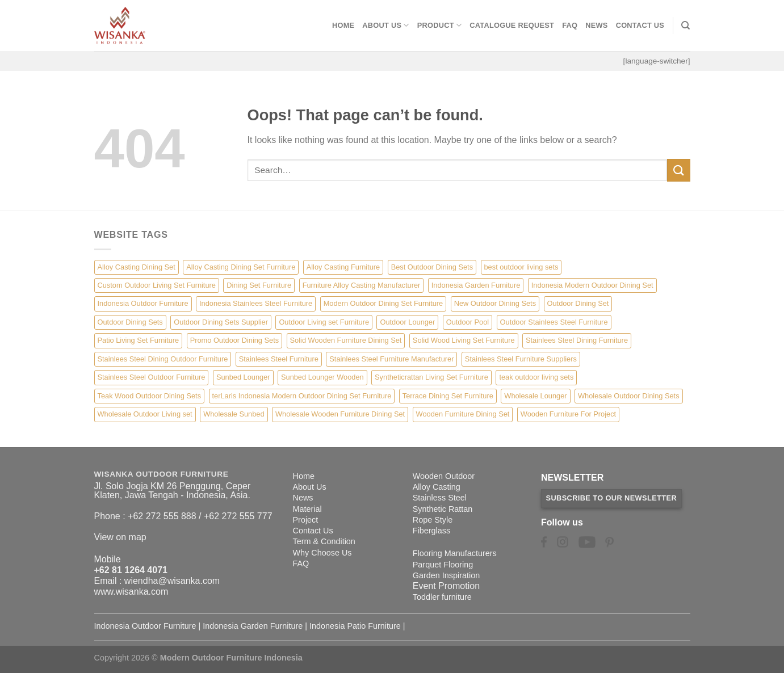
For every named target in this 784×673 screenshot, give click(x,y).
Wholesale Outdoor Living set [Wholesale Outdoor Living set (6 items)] (145, 414)
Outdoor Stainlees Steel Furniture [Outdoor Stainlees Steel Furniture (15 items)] (554, 322)
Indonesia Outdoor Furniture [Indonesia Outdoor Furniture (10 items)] (143, 303)
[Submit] (678, 170)
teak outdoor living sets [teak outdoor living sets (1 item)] (536, 377)
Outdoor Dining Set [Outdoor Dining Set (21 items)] (578, 303)
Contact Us (640, 25)
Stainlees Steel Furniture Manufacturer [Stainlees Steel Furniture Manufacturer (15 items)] (391, 359)
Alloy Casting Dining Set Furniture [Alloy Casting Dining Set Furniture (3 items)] (241, 267)
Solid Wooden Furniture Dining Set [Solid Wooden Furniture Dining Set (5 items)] (346, 340)
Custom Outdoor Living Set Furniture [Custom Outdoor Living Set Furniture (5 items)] (157, 285)
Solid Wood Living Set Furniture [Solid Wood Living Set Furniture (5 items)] (464, 340)
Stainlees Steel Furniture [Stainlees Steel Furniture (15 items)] (279, 359)
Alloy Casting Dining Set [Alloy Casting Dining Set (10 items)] (137, 267)
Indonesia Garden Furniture (253, 626)
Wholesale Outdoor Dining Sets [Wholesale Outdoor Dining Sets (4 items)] (629, 396)
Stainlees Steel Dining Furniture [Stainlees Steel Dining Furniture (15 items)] (577, 340)
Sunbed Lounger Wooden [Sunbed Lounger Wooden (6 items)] (322, 377)
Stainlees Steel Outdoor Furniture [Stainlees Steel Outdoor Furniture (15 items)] (152, 377)
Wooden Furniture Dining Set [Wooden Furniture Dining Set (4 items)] (463, 414)
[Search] (686, 26)
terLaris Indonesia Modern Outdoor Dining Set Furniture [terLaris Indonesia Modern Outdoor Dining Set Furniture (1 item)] (302, 396)
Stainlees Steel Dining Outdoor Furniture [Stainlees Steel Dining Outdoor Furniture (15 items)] (163, 359)
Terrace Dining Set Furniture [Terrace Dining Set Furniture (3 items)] (448, 396)
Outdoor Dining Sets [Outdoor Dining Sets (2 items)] (130, 322)
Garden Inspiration (446, 575)
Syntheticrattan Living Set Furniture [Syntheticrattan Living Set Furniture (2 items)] (431, 377)
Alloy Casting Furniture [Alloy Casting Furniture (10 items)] (343, 267)
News (596, 25)
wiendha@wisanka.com (172, 581)
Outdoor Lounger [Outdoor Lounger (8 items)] (407, 322)
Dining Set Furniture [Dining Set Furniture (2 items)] (259, 285)
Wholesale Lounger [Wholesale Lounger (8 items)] (535, 396)
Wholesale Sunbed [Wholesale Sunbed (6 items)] (234, 414)
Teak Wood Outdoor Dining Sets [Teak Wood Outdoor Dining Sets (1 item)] (150, 396)
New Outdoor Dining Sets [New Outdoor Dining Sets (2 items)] (495, 303)
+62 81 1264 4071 (131, 570)
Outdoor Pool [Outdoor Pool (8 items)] (468, 322)
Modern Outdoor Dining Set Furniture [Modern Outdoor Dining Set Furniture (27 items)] (383, 303)
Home (343, 25)
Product (440, 25)
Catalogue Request (512, 25)
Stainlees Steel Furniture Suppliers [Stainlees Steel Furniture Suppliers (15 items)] (521, 359)
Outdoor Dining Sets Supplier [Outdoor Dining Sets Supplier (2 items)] (221, 322)
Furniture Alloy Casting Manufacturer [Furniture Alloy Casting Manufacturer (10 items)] (362, 285)
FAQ (570, 25)
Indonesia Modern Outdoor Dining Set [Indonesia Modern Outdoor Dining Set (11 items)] (592, 285)
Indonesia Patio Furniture (355, 626)
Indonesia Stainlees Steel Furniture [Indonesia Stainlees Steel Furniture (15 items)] (256, 303)
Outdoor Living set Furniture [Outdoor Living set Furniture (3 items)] (324, 322)
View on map (120, 537)
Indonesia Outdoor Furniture (145, 626)
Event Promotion (446, 586)
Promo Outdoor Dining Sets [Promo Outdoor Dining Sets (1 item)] (234, 340)
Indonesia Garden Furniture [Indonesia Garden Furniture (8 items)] (476, 285)
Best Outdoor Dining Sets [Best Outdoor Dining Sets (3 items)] (432, 267)
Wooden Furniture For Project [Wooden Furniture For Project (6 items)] (568, 414)
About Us (385, 25)
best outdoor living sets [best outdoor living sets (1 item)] (521, 267)
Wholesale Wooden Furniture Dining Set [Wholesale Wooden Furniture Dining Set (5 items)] (340, 414)
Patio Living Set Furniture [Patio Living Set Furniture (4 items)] (139, 340)
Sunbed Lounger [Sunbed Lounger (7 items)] (243, 377)
